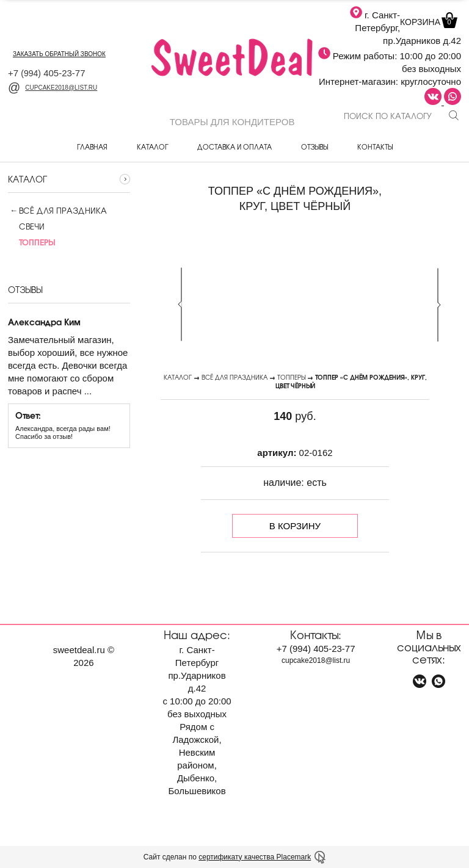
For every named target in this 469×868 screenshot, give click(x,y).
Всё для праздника (63, 211)
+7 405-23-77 (47, 73)
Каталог (152, 146)
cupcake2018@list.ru (53, 88)
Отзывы (314, 146)
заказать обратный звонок (59, 54)
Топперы (291, 377)
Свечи (26, 226)
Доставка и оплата (234, 146)
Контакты (375, 146)
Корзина (427, 22)
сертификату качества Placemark (255, 857)
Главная (92, 146)
